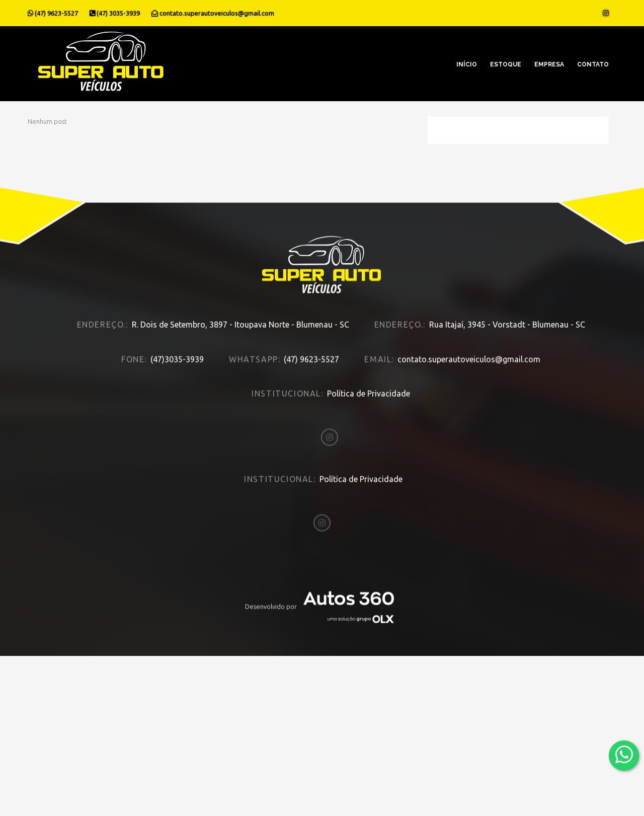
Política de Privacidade (369, 396)
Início (467, 64)
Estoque (506, 64)
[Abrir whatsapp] (624, 755)
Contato (593, 64)
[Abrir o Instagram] (606, 13)
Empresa (549, 64)
